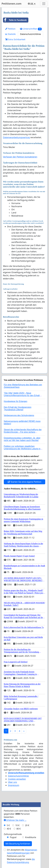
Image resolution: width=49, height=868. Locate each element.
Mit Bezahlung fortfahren (18, 844)
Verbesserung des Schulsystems (19, 415)
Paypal (13, 837)
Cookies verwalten (17, 779)
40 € (9, 829)
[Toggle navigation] (44, 4)
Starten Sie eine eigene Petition (24, 482)
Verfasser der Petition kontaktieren (20, 157)
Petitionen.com (11, 4)
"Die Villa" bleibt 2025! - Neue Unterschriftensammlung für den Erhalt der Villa (22, 395)
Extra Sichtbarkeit (15, 39)
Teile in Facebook (15, 20)
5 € (8, 825)
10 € (17, 825)
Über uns (12, 782)
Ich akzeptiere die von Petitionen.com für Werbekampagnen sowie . (22, 856)
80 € (19, 829)
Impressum (14, 785)
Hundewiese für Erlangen (16, 401)
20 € (27, 825)
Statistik (10, 34)
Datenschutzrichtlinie (31, 34)
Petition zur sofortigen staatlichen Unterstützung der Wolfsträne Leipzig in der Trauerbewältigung (22, 449)
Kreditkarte (31, 837)
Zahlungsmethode (13, 834)
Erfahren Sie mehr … (15, 820)
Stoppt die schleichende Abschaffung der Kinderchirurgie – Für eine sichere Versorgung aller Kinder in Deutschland (23, 432)
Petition (10, 29)
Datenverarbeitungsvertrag (16, 137)
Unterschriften (31, 29)
